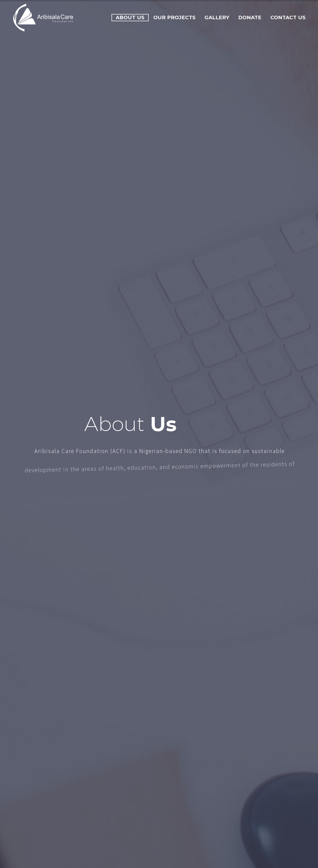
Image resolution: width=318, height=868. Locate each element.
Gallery (217, 17)
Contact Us (288, 17)
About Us (130, 17)
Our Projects (174, 17)
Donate (250, 17)
